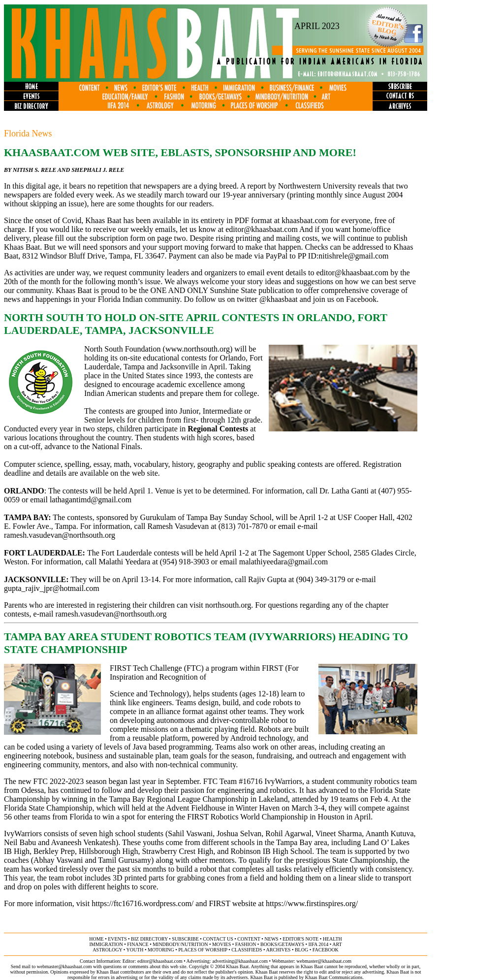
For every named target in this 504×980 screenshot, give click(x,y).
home (96, 939)
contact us (218, 939)
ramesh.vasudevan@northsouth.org (60, 535)
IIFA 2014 (319, 944)
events (117, 939)
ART (337, 944)
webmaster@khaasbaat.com (324, 961)
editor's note (300, 939)
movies (221, 944)
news (271, 939)
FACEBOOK (326, 950)
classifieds (247, 950)
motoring (161, 950)
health (332, 939)
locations (43, 438)
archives (278, 950)
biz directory (149, 939)
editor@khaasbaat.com (262, 229)
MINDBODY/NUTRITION (180, 944)
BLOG (301, 950)
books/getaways (282, 944)
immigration (106, 944)
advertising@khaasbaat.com (240, 961)
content (249, 939)
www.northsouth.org (198, 349)
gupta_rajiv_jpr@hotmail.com (52, 588)
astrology (107, 950)
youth (135, 950)
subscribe (185, 939)
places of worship (203, 950)
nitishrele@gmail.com (353, 256)
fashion (246, 944)
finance (138, 944)
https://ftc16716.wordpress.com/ (142, 903)
